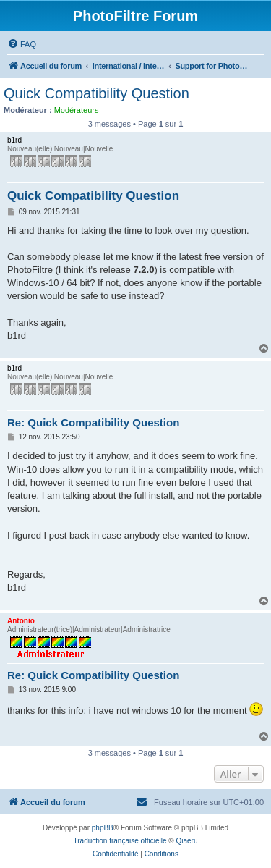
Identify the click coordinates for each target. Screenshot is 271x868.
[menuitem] (22, 44)
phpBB (103, 828)
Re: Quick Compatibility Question (93, 422)
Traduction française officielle (120, 841)
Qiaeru (186, 841)
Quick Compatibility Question (96, 93)
